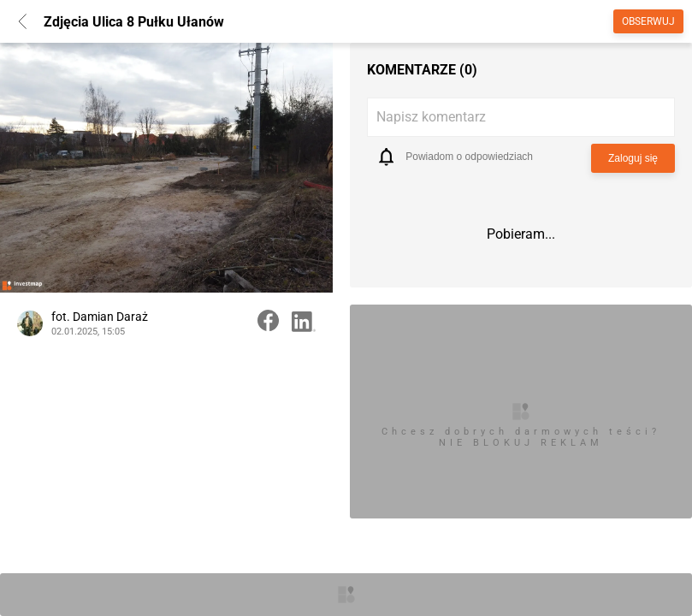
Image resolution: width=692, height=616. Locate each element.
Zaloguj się (633, 158)
